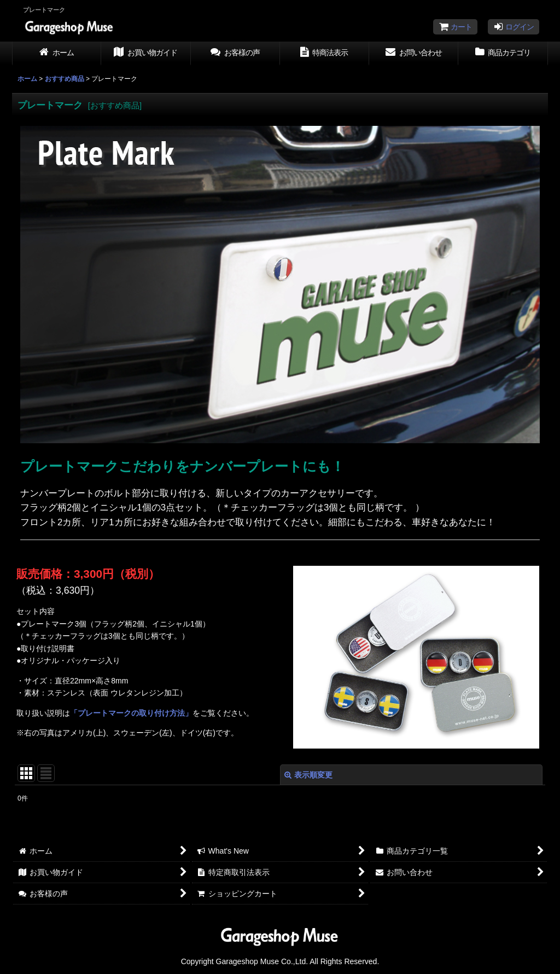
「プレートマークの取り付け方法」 (131, 713)
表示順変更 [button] (308, 775)
